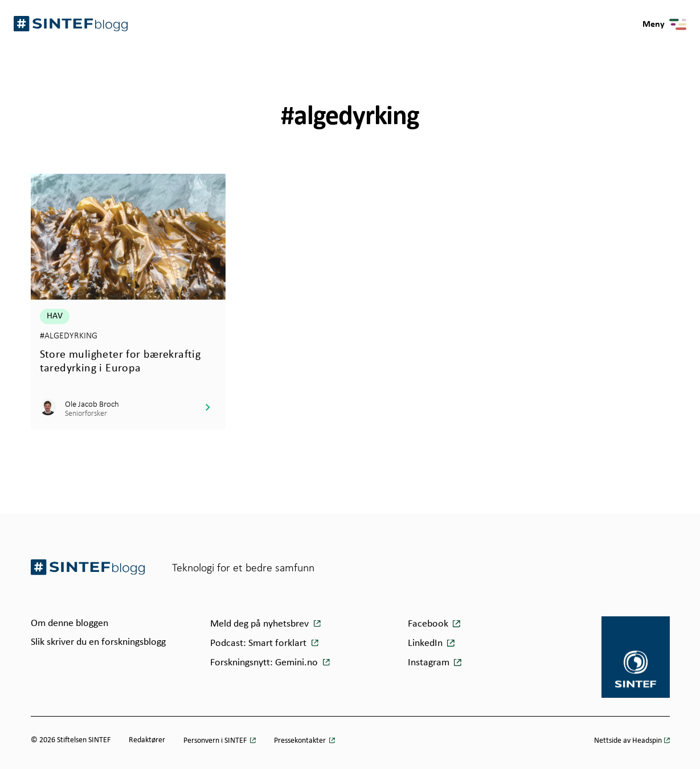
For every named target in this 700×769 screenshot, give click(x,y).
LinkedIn (425, 643)
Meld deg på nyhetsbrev (261, 624)
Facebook (428, 624)
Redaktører (147, 740)
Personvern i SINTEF (216, 741)
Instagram (429, 663)
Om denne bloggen (69, 623)
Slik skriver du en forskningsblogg (98, 642)
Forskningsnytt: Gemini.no (265, 663)
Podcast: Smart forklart (259, 643)
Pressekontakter (301, 741)
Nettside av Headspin (628, 741)
